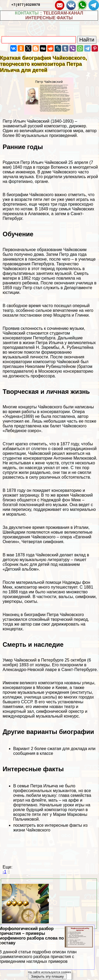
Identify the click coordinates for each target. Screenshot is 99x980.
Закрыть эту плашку (47, 976)
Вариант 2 (23, 749)
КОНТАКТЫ (27, 13)
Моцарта (62, 315)
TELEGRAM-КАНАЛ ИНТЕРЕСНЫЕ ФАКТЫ (54, 15)
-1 (4, 872)
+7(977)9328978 (26, 4)
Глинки (82, 315)
